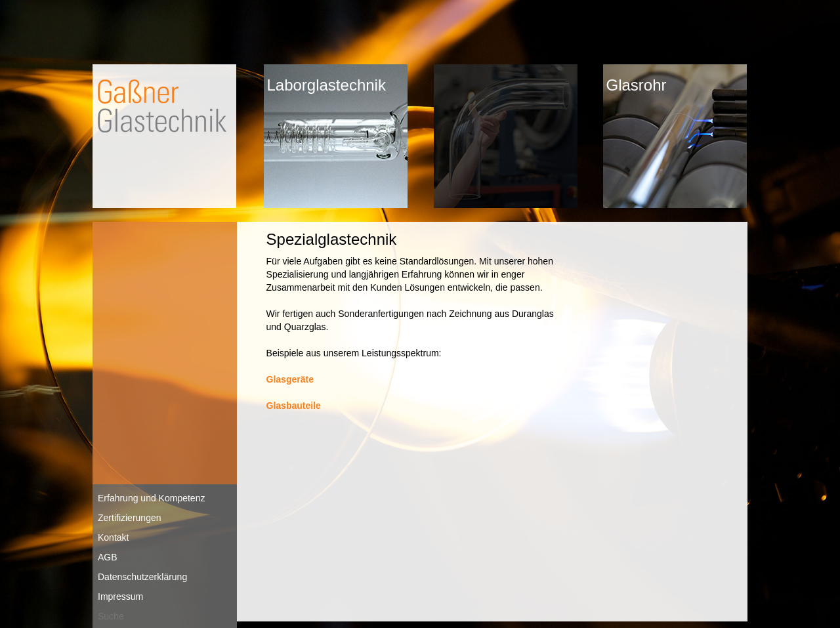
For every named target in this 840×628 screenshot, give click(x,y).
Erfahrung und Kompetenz (151, 498)
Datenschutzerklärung (142, 577)
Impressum (120, 597)
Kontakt (113, 537)
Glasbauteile (294, 406)
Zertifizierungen (130, 518)
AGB (108, 557)
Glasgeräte (290, 379)
